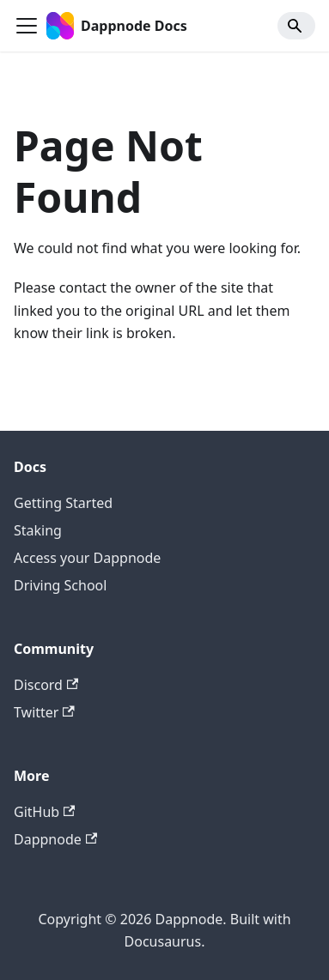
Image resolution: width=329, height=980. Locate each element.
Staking (38, 530)
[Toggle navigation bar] (27, 26)
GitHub (44, 812)
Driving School (60, 585)
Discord (46, 685)
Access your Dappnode (87, 558)
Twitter (44, 712)
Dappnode (55, 839)
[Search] (296, 26)
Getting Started (63, 503)
